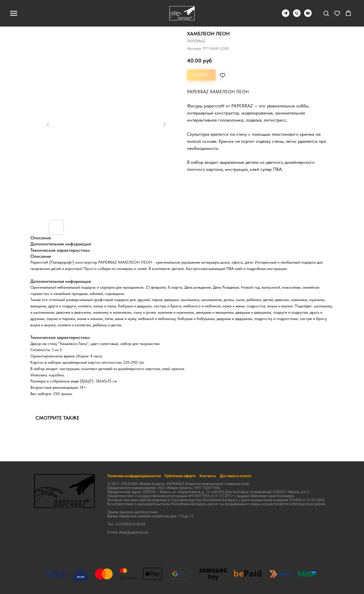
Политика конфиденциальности (134, 476)
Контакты (208, 476)
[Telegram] (286, 16)
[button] (326, 13)
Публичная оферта (180, 476)
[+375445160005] (297, 16)
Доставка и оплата (236, 476)
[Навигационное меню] (14, 13)
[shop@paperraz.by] (308, 16)
